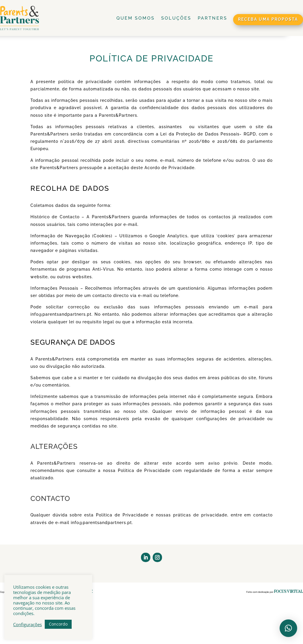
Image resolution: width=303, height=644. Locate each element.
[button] (288, 628)
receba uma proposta (268, 19)
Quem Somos (136, 18)
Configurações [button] (27, 624)
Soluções (176, 18)
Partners (212, 18)
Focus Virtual (289, 592)
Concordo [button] (58, 624)
